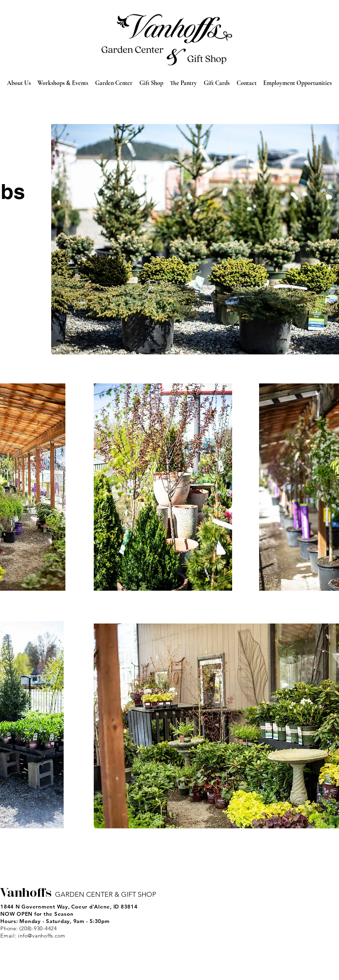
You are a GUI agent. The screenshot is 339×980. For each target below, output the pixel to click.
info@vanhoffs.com (42, 936)
